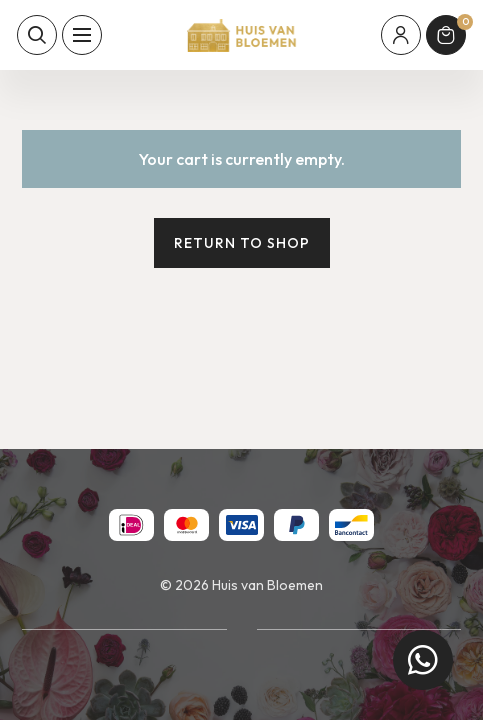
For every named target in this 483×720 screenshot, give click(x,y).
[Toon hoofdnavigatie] (82, 35)
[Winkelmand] (446, 35)
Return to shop (242, 243)
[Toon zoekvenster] (37, 35)
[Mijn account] (401, 35)
